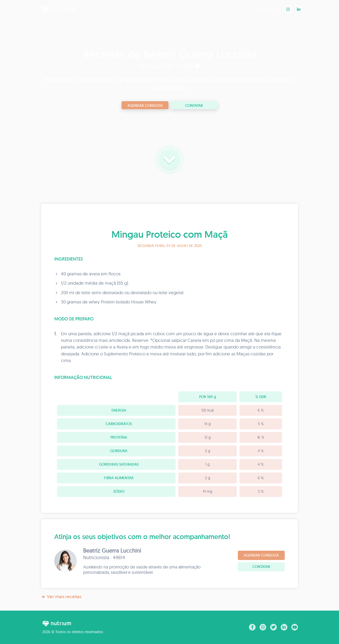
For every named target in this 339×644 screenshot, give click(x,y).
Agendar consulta (145, 105)
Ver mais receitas (61, 597)
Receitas (265, 9)
